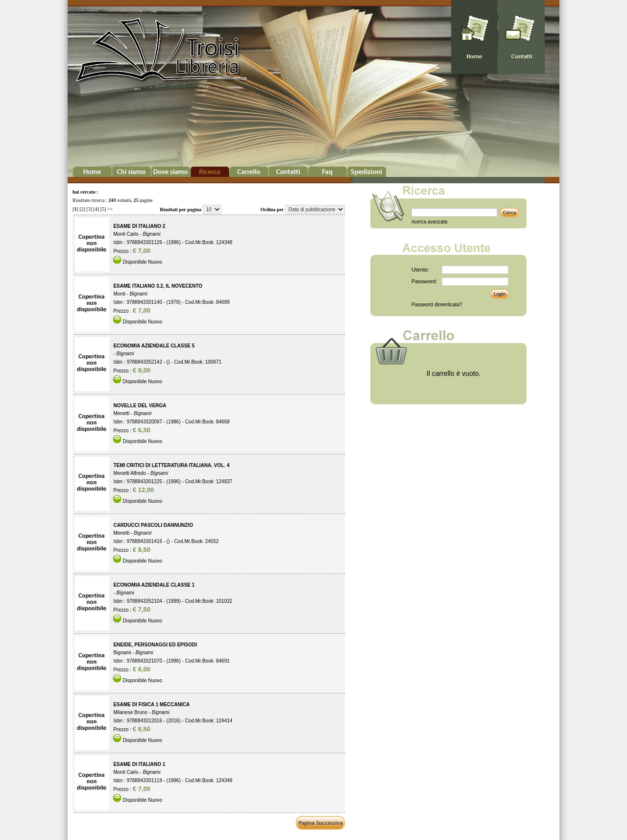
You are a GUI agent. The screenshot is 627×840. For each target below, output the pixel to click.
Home (92, 172)
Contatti (288, 172)
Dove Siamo (171, 172)
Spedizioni (367, 172)
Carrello (249, 172)
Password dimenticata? (437, 305)
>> (110, 209)
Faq (327, 172)
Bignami (151, 234)
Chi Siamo (132, 172)
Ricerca (210, 172)
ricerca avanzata (429, 222)
